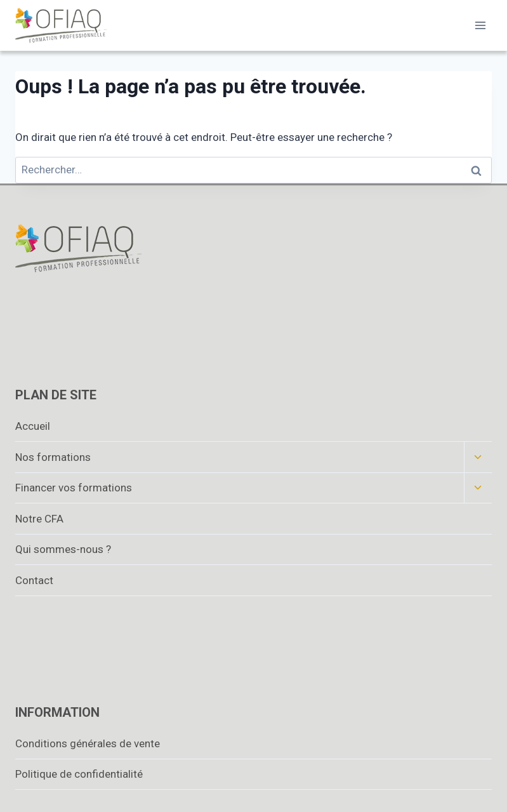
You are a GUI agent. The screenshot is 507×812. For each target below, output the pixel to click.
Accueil (33, 426)
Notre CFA (39, 519)
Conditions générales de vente (88, 743)
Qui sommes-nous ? (63, 549)
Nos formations (53, 457)
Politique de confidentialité (79, 774)
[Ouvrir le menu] (480, 25)
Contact (34, 580)
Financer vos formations (74, 488)
